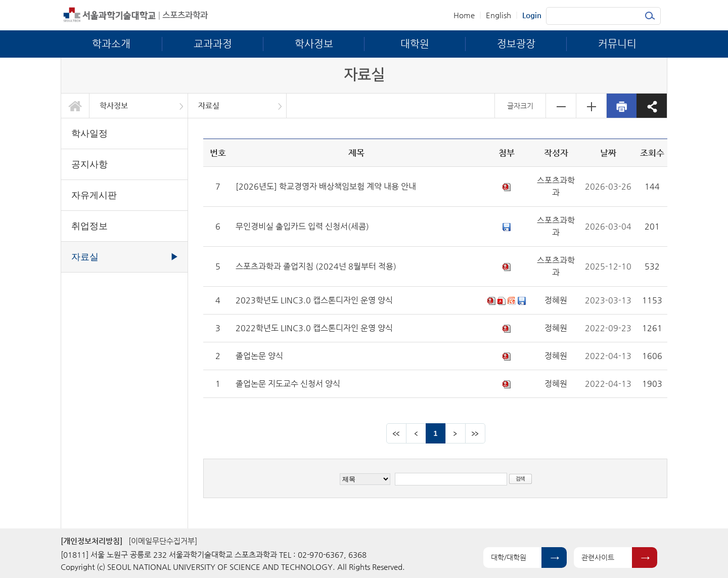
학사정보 (114, 105)
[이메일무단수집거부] (163, 541)
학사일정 (89, 134)
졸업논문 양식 (259, 356)
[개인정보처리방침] (92, 541)
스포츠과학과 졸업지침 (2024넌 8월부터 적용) (316, 266)
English (498, 15)
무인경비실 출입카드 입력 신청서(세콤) (302, 226)
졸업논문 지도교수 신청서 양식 (288, 384)
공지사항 (89, 164)
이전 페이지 (416, 433)
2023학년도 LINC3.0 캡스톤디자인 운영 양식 (314, 300)
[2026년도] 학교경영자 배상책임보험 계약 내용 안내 (326, 186)
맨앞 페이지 (396, 433)
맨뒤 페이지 (475, 433)
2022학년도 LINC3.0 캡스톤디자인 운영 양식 (314, 328)
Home (464, 15)
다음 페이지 (456, 433)
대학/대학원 (509, 557)
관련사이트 (598, 557)
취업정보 (89, 226)
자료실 (209, 105)
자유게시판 (94, 195)
